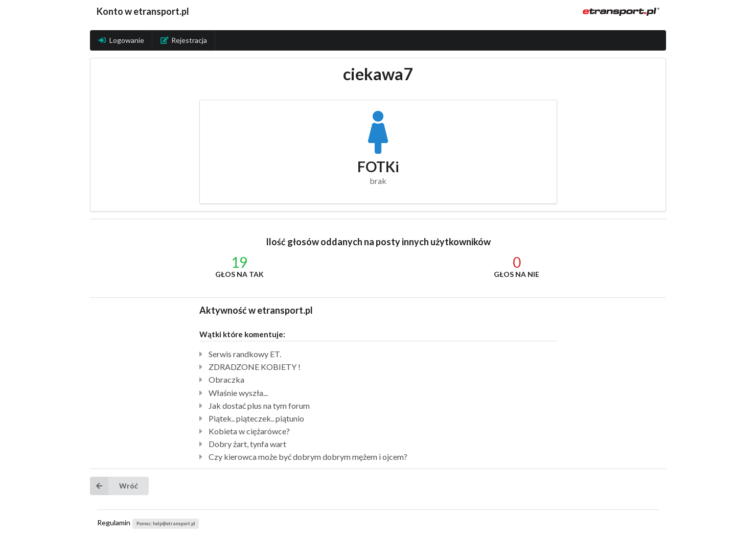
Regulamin (114, 522)
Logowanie (121, 40)
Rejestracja (184, 40)
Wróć (114, 486)
